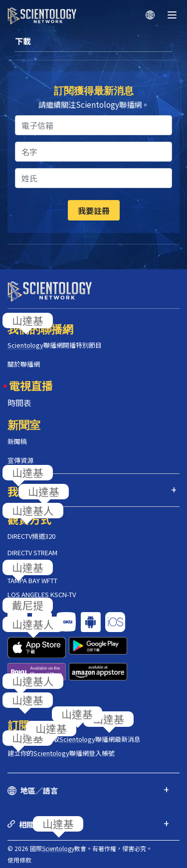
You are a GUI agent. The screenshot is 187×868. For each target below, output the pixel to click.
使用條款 (19, 860)
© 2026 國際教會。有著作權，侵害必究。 (80, 848)
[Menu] (172, 15)
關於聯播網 (24, 364)
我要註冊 (94, 211)
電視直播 (31, 385)
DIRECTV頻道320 (31, 536)
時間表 (19, 403)
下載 (23, 41)
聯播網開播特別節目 (55, 345)
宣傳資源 (20, 460)
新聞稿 (17, 441)
